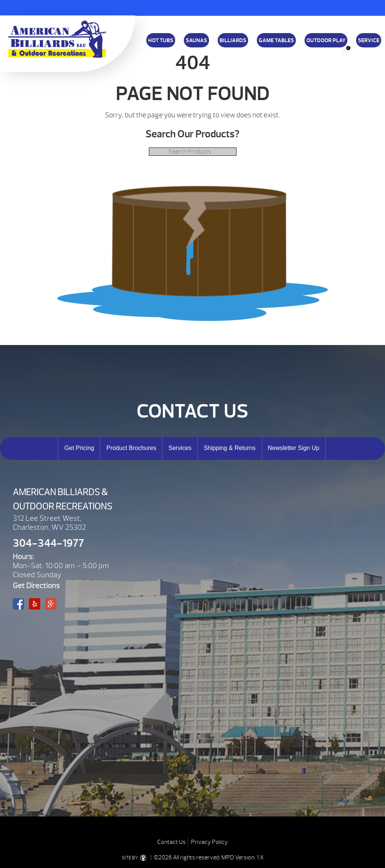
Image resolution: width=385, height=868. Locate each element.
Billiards (233, 40)
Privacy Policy (209, 842)
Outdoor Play (326, 40)
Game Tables (276, 40)
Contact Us (171, 842)
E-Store (308, 48)
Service (369, 40)
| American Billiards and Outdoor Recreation (57, 39)
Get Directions (36, 586)
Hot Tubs (161, 40)
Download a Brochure (155, 48)
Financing (192, 48)
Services (180, 448)
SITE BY (136, 858)
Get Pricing (79, 448)
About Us (260, 48)
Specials (284, 48)
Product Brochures (131, 448)
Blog (327, 48)
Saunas (196, 40)
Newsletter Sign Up (293, 448)
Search (359, 50)
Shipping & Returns (226, 48)
